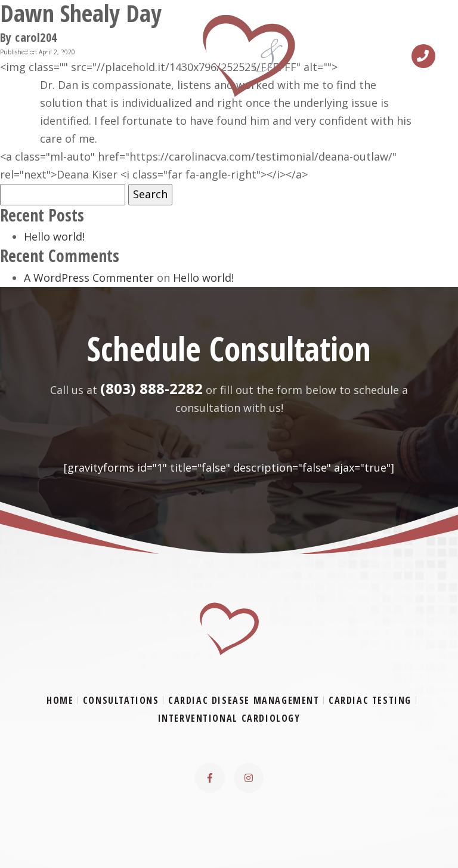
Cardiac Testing (370, 700)
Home (60, 700)
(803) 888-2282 (151, 388)
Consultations (121, 700)
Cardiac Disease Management (244, 700)
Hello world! (54, 236)
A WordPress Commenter (89, 278)
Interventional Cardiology (229, 718)
